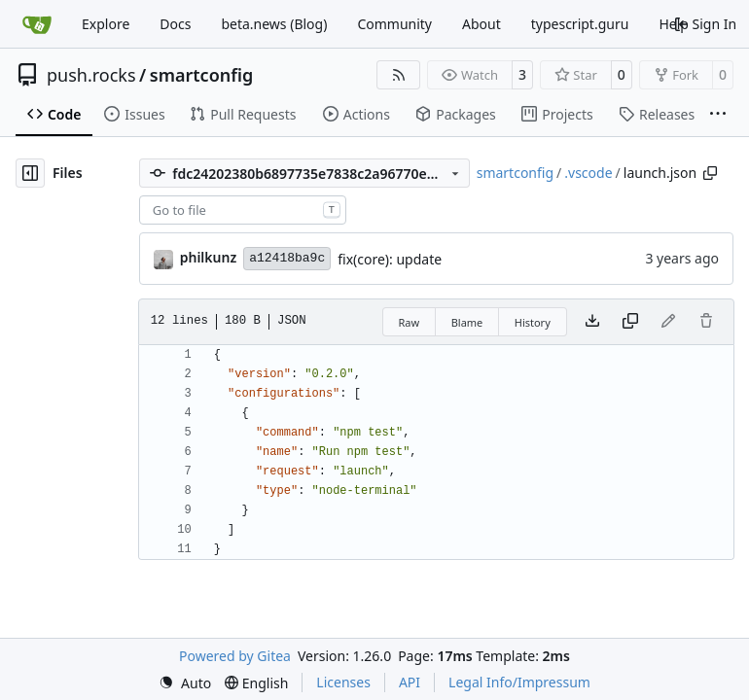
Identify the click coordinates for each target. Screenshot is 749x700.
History (533, 322)
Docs (175, 24)
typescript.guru (580, 24)
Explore (106, 24)
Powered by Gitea (235, 656)
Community (394, 24)
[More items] (718, 115)
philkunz (209, 257)
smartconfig (201, 75)
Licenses (343, 682)
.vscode (588, 173)
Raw (410, 322)
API (410, 682)
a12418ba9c (287, 258)
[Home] (37, 24)
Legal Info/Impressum (519, 682)
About (481, 24)
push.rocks (91, 75)
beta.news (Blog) (274, 24)
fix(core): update (390, 259)
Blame (467, 322)
